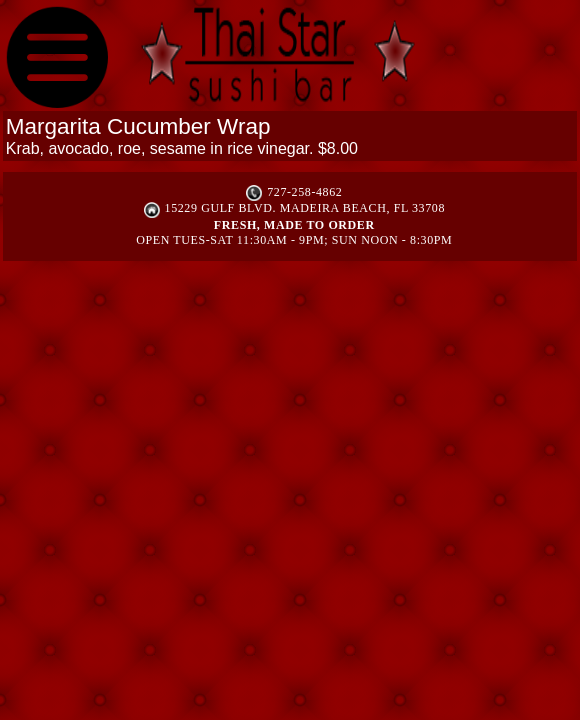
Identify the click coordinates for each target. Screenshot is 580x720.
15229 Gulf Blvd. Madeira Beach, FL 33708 (305, 208)
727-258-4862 (304, 192)
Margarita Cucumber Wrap (138, 126)
